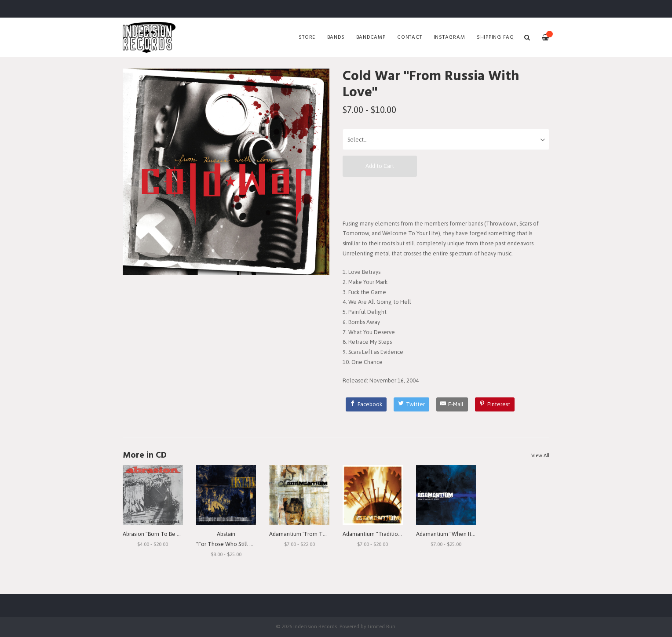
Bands (336, 37)
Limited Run (382, 626)
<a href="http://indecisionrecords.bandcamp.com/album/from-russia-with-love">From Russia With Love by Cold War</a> (446, 197)
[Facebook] (366, 404)
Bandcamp (371, 37)
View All (540, 455)
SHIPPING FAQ (495, 37)
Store (307, 37)
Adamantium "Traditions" (374, 534)
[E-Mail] (452, 404)
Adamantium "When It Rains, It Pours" (463, 534)
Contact (409, 37)
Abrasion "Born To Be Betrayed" (162, 534)
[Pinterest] (495, 404)
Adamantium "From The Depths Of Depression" (329, 534)
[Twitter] (411, 404)
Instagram (449, 37)
